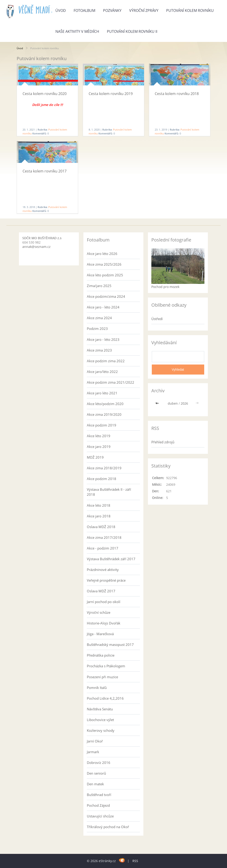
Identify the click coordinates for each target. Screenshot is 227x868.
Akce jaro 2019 (99, 447)
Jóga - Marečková (100, 634)
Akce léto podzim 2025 (105, 275)
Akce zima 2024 (99, 318)
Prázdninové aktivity (103, 570)
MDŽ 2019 (95, 457)
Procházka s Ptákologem (106, 666)
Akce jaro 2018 (99, 516)
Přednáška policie (101, 655)
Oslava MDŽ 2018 (101, 527)
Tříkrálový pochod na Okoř (108, 827)
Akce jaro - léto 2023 (103, 339)
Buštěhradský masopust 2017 (110, 645)
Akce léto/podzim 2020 (105, 404)
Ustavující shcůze (100, 816)
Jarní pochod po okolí (104, 602)
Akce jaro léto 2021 (102, 393)
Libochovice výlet (100, 720)
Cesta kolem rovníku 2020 (45, 94)
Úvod (61, 10)
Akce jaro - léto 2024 (103, 307)
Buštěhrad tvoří (99, 795)
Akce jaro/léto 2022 (102, 372)
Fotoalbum (84, 10)
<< (158, 403)
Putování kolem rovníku (190, 10)
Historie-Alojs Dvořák (104, 623)
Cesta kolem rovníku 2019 (111, 94)
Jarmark (93, 752)
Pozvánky (112, 10)
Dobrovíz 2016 (99, 763)
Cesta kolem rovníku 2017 (45, 171)
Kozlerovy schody (101, 730)
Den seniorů (96, 773)
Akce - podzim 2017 (103, 548)
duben (173, 403)
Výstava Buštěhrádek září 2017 (111, 559)
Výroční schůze (99, 612)
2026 (184, 403)
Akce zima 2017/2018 (104, 537)
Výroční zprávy (144, 10)
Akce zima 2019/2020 (104, 414)
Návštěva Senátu (100, 709)
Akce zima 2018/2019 (104, 468)
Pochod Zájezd (98, 805)
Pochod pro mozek (165, 287)
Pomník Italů (97, 688)
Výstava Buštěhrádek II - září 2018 (109, 492)
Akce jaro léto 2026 (102, 254)
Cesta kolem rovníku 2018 (177, 94)
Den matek (95, 784)
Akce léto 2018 (99, 505)
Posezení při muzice (102, 677)
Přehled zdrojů (163, 442)
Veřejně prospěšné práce (106, 580)
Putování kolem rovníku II (132, 31)
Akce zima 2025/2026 (104, 264)
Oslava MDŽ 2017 (101, 591)
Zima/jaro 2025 (99, 286)
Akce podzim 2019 (102, 425)
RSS (135, 861)
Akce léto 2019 (99, 436)
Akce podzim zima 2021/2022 (111, 382)
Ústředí (157, 319)
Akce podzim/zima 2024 (106, 296)
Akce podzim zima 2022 (106, 361)
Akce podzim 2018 (102, 479)
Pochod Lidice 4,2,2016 (105, 698)
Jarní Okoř (95, 741)
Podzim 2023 (97, 329)
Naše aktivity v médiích (77, 31)
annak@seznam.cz (36, 247)
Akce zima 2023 (99, 350)
